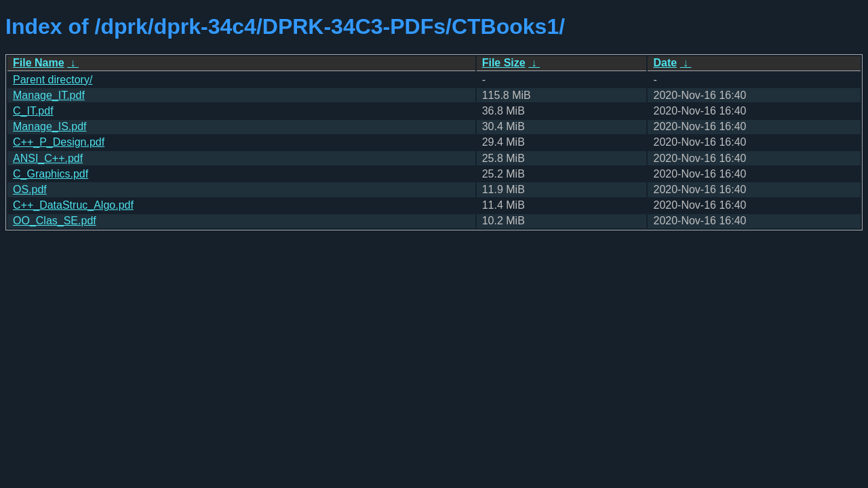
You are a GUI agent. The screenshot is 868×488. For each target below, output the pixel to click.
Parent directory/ (53, 80)
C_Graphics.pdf (51, 174)
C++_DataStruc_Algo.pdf (73, 205)
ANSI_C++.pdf (48, 158)
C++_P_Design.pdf (59, 142)
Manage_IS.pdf (50, 126)
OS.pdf (30, 189)
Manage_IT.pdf (49, 95)
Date (665, 63)
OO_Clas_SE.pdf (55, 221)
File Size (504, 63)
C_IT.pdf (33, 111)
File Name (39, 63)
